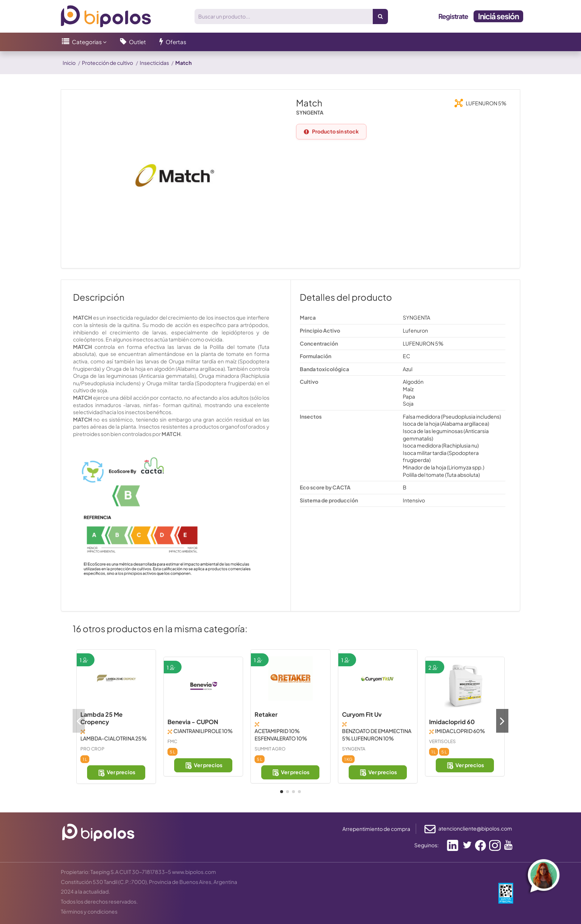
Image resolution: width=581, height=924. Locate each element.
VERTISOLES (442, 741)
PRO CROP (92, 749)
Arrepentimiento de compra (376, 829)
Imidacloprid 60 (452, 722)
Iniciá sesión (498, 16)
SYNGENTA (354, 749)
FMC (172, 741)
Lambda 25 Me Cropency (102, 718)
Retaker (266, 714)
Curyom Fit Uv (362, 714)
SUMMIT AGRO (270, 749)
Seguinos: (426, 845)
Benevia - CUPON (193, 722)
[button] (84, 42)
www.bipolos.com (194, 872)
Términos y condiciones (89, 911)
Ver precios (116, 772)
